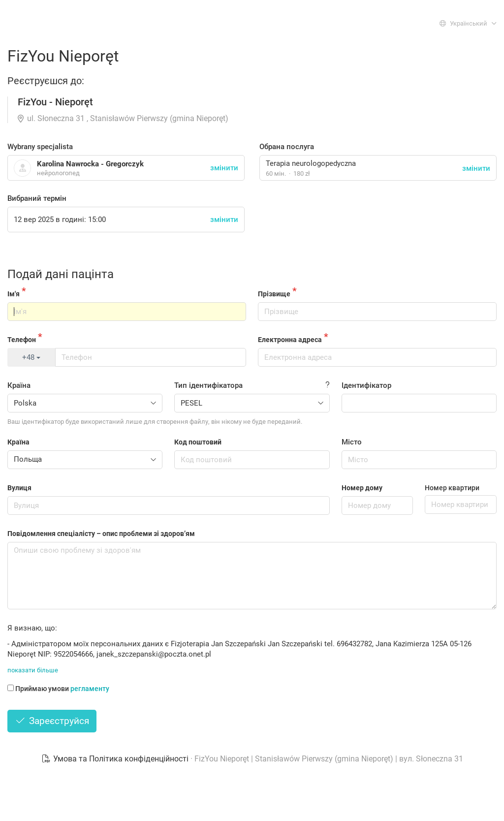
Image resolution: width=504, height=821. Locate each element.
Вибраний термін (37, 198)
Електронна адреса (290, 340)
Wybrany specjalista (40, 147)
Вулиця (19, 488)
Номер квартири (452, 488)
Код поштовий (198, 442)
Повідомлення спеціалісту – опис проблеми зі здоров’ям (101, 534)
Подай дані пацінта (61, 274)
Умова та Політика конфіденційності (116, 759)
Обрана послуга (287, 147)
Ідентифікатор (366, 385)
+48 (31, 357)
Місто (352, 442)
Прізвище (274, 294)
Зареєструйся (52, 721)
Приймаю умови (58, 689)
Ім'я (14, 294)
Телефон (22, 340)
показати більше (33, 670)
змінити (476, 168)
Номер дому (362, 488)
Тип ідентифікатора (208, 385)
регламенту (90, 689)
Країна (19, 385)
